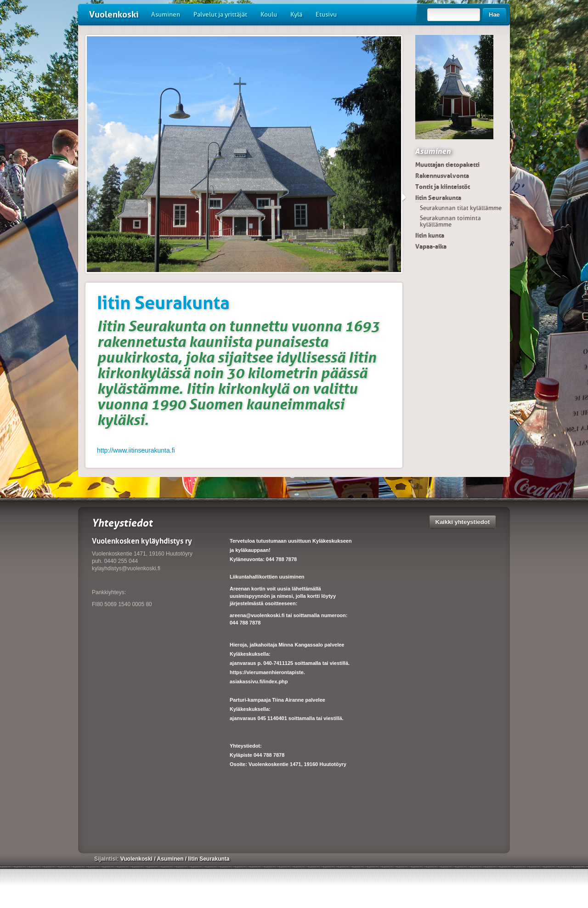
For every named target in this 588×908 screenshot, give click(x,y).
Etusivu (326, 14)
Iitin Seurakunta (438, 198)
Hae (494, 14)
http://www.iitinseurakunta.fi (136, 450)
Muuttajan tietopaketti (447, 165)
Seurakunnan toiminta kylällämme (450, 221)
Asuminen (166, 14)
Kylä (296, 14)
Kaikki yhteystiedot (463, 522)
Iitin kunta (430, 235)
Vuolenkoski (114, 14)
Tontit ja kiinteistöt (443, 187)
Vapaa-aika (431, 246)
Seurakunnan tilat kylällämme (461, 208)
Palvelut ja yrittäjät (220, 14)
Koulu (269, 14)
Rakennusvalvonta (442, 176)
